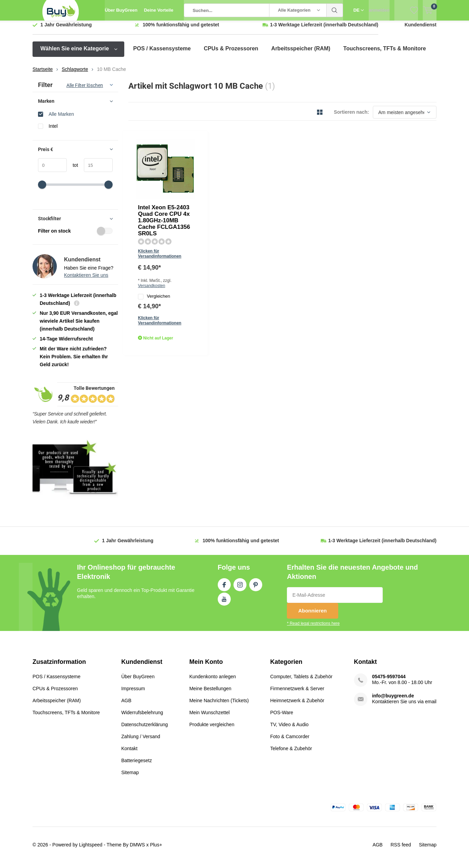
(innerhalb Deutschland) (324, 30)
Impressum (133, 693)
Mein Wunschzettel (210, 717)
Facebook (224, 588)
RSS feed (401, 850)
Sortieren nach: (351, 117)
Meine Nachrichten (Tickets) (219, 705)
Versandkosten (249, 197)
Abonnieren (312, 616)
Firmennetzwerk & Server (297, 693)
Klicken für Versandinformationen (231, 187)
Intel (53, 131)
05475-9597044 (389, 681)
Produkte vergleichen (212, 729)
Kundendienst (421, 30)
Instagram (240, 588)
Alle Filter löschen (85, 90)
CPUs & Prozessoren (231, 54)
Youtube (224, 603)
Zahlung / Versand (141, 741)
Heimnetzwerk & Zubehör (297, 705)
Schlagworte (75, 74)
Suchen (335, 10)
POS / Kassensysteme (162, 54)
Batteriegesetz (137, 765)
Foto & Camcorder (290, 741)
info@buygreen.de (393, 700)
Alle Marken (61, 119)
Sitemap (130, 777)
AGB (126, 705)
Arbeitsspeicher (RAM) (301, 54)
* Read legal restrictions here (313, 629)
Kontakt (129, 753)
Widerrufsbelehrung (142, 717)
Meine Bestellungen (210, 693)
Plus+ (156, 850)
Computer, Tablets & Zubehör (301, 681)
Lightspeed (91, 850)
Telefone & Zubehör (291, 753)
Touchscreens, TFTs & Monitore (385, 54)
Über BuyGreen (121, 10)
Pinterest (256, 588)
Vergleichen (214, 208)
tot (72, 170)
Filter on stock (75, 236)
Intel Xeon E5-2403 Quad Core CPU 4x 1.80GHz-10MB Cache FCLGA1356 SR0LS (233, 159)
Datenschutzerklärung (144, 729)
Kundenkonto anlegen (213, 681)
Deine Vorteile (159, 10)
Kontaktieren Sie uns (86, 280)
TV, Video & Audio (289, 729)
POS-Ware (282, 717)
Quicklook (192, 233)
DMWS (137, 850)
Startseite (43, 74)
